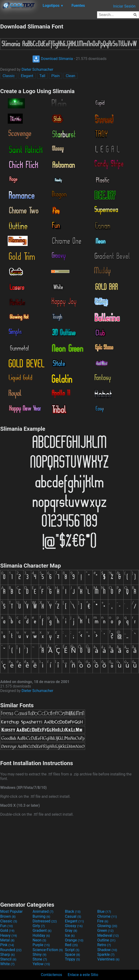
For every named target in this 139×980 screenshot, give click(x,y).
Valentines (108, 959)
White (7, 964)
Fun (7, 926)
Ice (70, 935)
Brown (8, 916)
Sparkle (106, 954)
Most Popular (11, 911)
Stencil (8, 959)
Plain (55, 76)
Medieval (108, 935)
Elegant (27, 76)
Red (71, 945)
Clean (70, 76)
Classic (9, 76)
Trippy (72, 959)
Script (72, 950)
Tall (42, 76)
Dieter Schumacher (37, 69)
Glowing (107, 926)
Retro (104, 945)
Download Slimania (53, 59)
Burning (41, 916)
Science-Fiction (48, 950)
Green (105, 931)
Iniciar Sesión (124, 6)
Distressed (45, 921)
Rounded (11, 950)
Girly (39, 926)
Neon (39, 940)
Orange (74, 940)
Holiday (41, 935)
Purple (41, 945)
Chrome (107, 916)
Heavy (9, 935)
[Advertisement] (70, 858)
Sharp (8, 954)
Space (72, 954)
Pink (7, 945)
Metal (7, 940)
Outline (106, 940)
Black (73, 911)
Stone (40, 959)
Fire (103, 921)
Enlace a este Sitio (83, 975)
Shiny (39, 954)
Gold (7, 931)
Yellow (41, 964)
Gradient (42, 931)
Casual (73, 916)
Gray (71, 931)
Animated (43, 911)
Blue (104, 911)
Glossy (74, 926)
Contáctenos (51, 975)
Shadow (107, 950)
